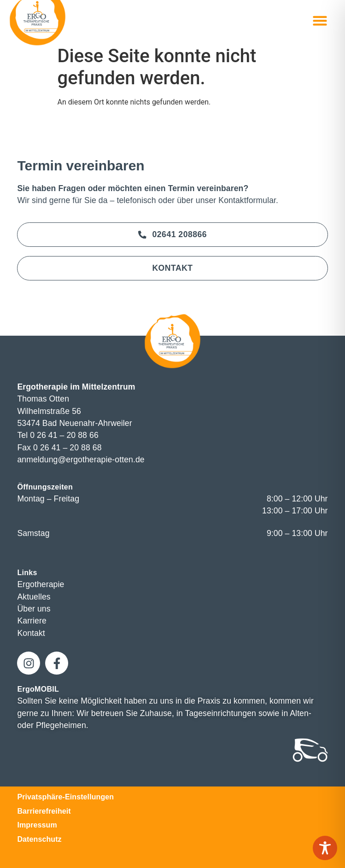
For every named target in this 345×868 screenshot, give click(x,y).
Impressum (37, 825)
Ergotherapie (41, 584)
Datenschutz (39, 839)
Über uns (34, 609)
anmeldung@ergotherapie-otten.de (81, 460)
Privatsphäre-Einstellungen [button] (65, 797)
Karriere (32, 621)
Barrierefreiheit (44, 811)
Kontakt (31, 633)
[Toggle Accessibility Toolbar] (325, 848)
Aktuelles (34, 597)
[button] (320, 21)
